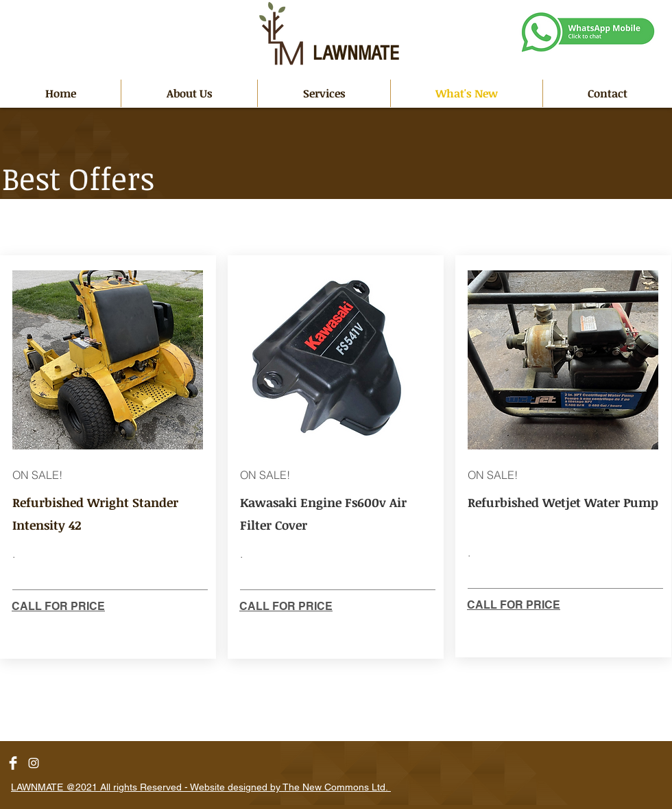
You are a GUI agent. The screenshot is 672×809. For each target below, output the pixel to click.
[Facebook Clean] (13, 763)
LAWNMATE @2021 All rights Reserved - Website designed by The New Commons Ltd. (201, 787)
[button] (324, 93)
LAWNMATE (356, 54)
